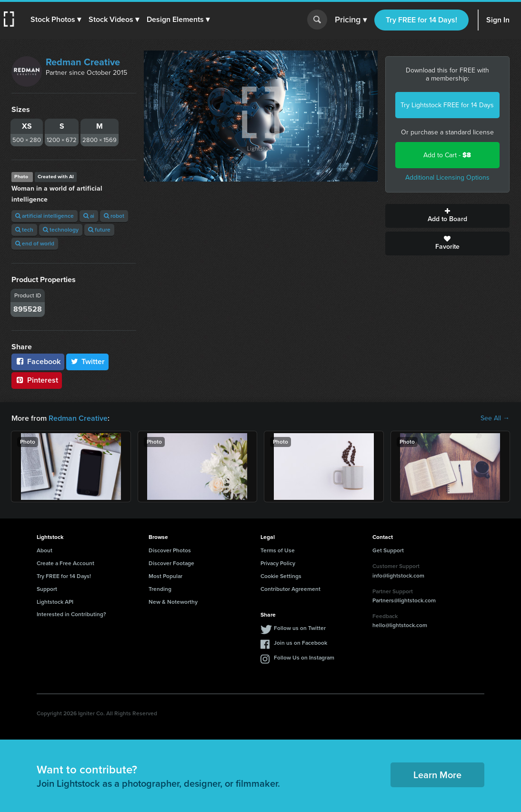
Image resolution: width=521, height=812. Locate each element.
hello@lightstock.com (400, 625)
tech (24, 230)
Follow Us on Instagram (304, 658)
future (99, 230)
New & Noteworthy (173, 602)
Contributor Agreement (291, 589)
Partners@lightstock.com (404, 600)
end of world (35, 244)
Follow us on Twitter (300, 628)
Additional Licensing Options (447, 178)
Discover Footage (171, 563)
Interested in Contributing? (71, 614)
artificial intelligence (45, 216)
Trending (160, 589)
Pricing (351, 20)
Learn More (437, 775)
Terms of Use (278, 550)
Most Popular (165, 576)
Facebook (38, 361)
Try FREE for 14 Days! (421, 20)
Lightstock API (55, 602)
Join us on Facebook (301, 643)
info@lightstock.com (398, 576)
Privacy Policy (278, 563)
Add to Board (448, 216)
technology (61, 230)
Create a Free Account (65, 563)
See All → (495, 418)
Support (47, 589)
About (45, 550)
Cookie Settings (281, 576)
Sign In (498, 20)
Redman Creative (83, 62)
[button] (56, 20)
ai (89, 216)
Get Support (388, 550)
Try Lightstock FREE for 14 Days (447, 105)
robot (114, 216)
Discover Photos (170, 550)
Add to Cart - (447, 155)
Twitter (88, 361)
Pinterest (37, 380)
